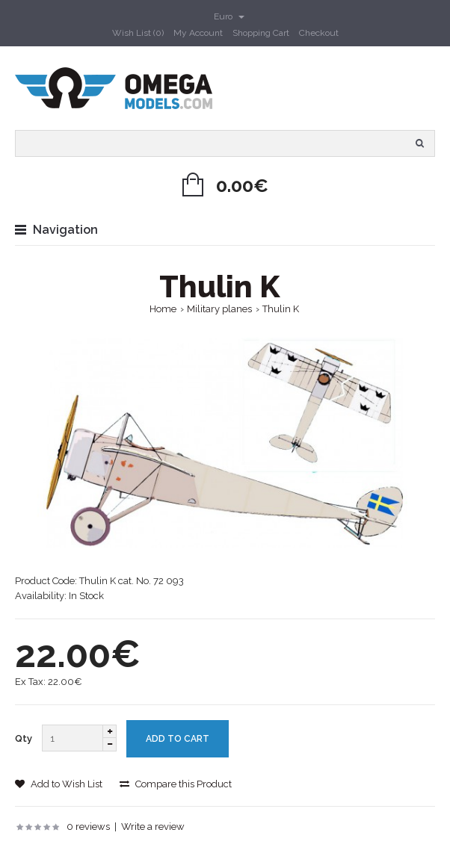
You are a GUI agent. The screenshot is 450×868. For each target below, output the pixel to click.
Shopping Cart (261, 33)
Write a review (153, 827)
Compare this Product (176, 784)
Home (163, 309)
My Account (198, 33)
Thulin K (281, 309)
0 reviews (88, 827)
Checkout (319, 33)
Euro (229, 16)
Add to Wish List (59, 784)
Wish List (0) (138, 33)
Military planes (219, 309)
